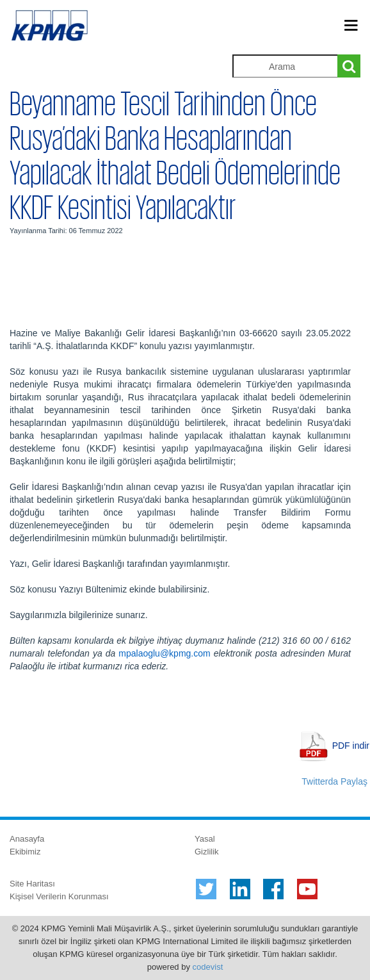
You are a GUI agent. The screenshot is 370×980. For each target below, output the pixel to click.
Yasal (205, 839)
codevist (208, 967)
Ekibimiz (25, 852)
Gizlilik (207, 852)
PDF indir (351, 746)
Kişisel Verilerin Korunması (59, 896)
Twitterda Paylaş (334, 781)
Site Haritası (32, 884)
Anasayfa (27, 839)
